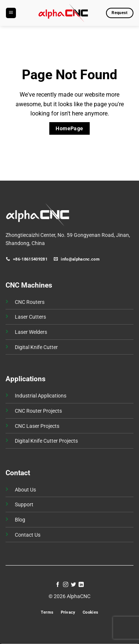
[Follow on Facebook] (58, 585)
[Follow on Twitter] (73, 585)
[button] (11, 13)
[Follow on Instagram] (66, 585)
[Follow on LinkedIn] (81, 585)
